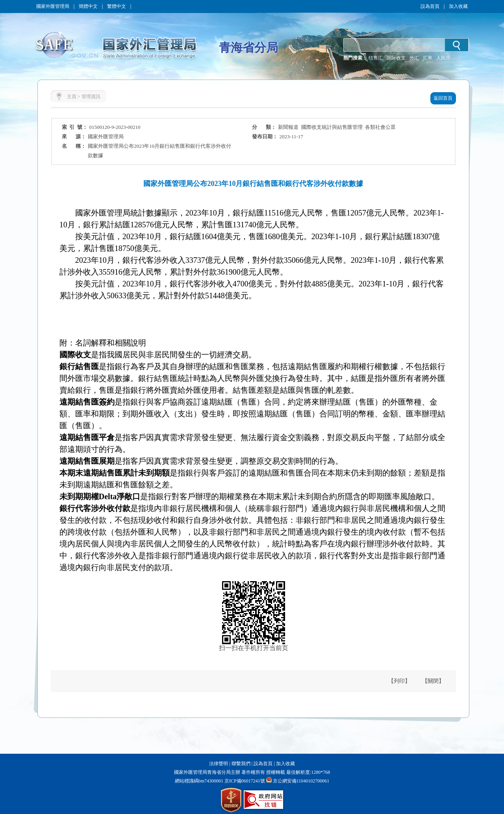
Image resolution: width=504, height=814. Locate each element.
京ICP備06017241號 (244, 781)
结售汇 (376, 58)
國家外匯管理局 (53, 6)
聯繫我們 (241, 764)
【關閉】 (433, 681)
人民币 (443, 58)
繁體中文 (117, 6)
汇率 (428, 58)
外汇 (414, 58)
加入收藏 (458, 6)
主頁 (72, 97)
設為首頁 (430, 6)
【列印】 (399, 681)
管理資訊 (91, 97)
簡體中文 (88, 6)
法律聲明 (219, 764)
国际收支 (396, 58)
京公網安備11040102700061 (301, 781)
